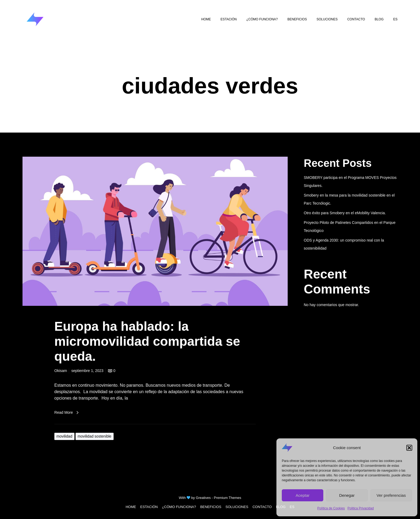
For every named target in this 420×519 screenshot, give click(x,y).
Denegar (347, 495)
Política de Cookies (331, 508)
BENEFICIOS (211, 507)
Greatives (203, 498)
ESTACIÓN (149, 507)
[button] (409, 448)
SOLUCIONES (237, 507)
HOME (131, 507)
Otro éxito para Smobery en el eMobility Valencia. (345, 213)
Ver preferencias (391, 495)
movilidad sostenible (95, 436)
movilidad (64, 436)
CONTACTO (262, 507)
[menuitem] (395, 19)
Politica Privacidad (361, 508)
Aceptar (303, 495)
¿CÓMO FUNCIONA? (179, 507)
